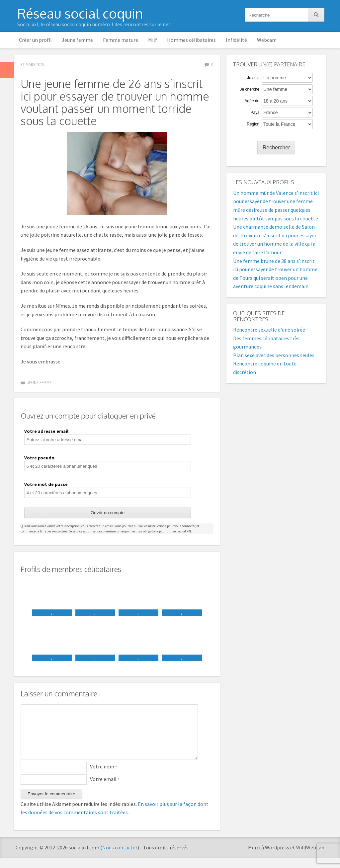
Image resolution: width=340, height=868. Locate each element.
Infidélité (236, 40)
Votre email (105, 789)
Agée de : (253, 101)
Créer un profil (35, 40)
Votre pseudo (39, 458)
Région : (254, 124)
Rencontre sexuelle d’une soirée (269, 330)
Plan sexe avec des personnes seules (274, 355)
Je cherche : (251, 89)
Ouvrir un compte (108, 513)
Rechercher (276, 148)
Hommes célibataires (191, 40)
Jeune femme (77, 40)
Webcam (267, 40)
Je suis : (254, 78)
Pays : (256, 113)
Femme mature (121, 40)
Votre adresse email (46, 431)
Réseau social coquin (80, 13)
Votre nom (103, 776)
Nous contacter (120, 857)
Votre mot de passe (46, 484)
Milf (153, 40)
